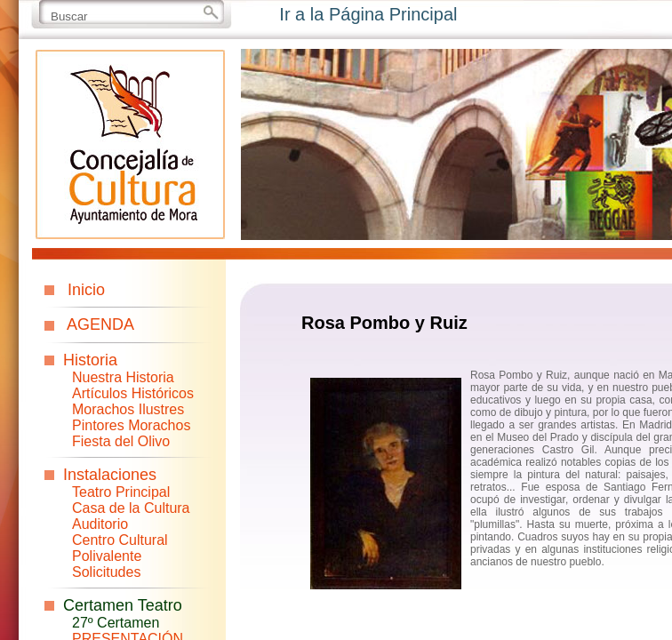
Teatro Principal (121, 492)
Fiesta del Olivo (121, 441)
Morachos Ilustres (128, 409)
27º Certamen (116, 623)
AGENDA (100, 324)
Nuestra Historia (123, 377)
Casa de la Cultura (131, 508)
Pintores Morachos (131, 425)
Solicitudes (106, 572)
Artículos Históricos (133, 393)
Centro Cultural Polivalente (120, 548)
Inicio (86, 290)
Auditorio (100, 524)
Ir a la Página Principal (368, 14)
